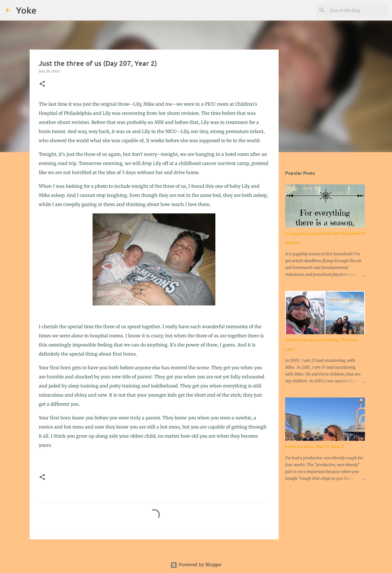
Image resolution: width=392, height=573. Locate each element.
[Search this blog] (358, 10)
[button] (42, 84)
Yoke (26, 10)
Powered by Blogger (196, 565)
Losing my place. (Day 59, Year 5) (315, 446)
